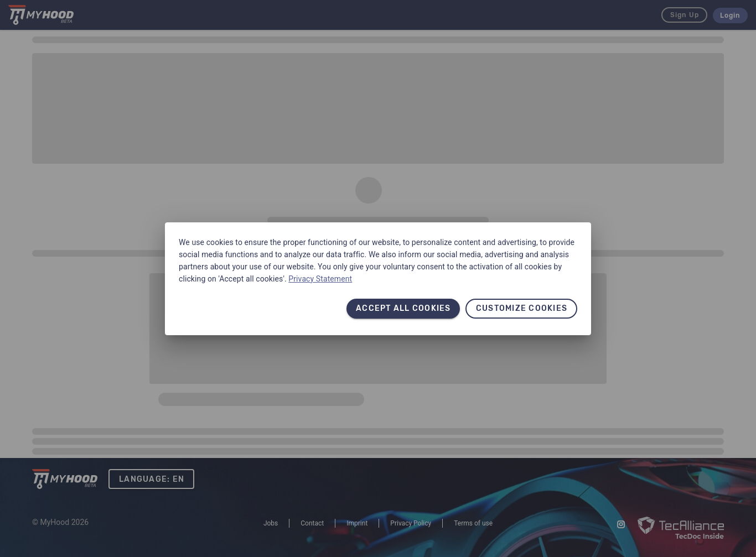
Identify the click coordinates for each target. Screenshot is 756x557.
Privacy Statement (320, 279)
